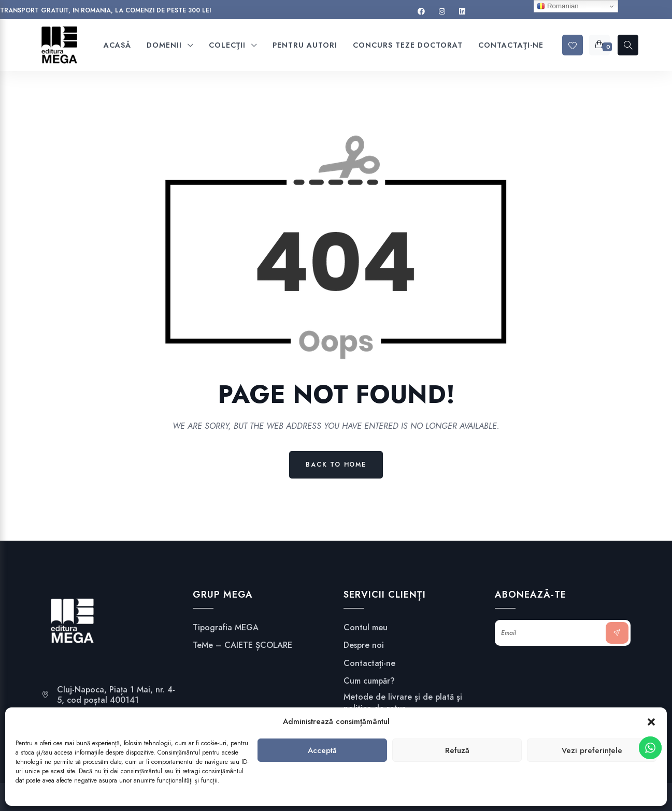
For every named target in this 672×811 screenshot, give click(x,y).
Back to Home (336, 465)
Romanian (557, 6)
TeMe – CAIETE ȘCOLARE (242, 645)
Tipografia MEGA (226, 628)
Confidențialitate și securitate (399, 726)
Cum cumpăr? (369, 681)
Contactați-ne (369, 663)
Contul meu (366, 628)
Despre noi (364, 645)
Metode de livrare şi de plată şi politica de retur (403, 703)
